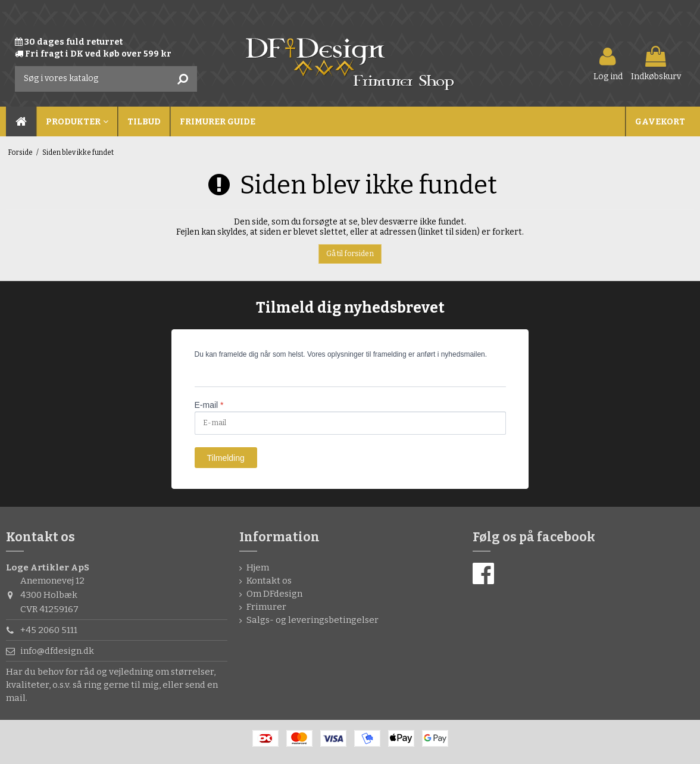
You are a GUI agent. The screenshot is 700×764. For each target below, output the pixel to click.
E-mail (209, 405)
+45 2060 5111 (49, 630)
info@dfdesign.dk (57, 651)
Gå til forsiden (350, 254)
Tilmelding (226, 458)
